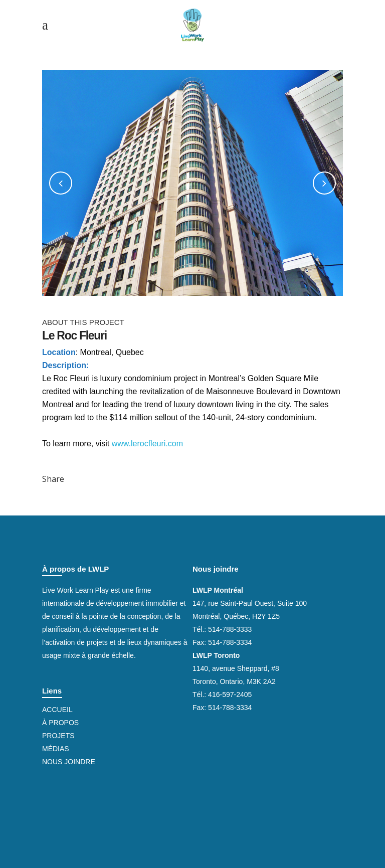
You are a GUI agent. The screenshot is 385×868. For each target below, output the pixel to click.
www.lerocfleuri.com (147, 444)
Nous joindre (69, 762)
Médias (56, 749)
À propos (60, 723)
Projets (58, 736)
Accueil (57, 710)
